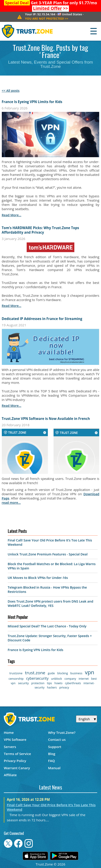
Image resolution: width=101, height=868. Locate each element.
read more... (12, 215)
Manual (54, 768)
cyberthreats (73, 683)
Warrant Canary (17, 768)
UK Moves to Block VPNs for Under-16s (38, 578)
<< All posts (11, 91)
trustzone (16, 673)
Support (55, 747)
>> (50, 8)
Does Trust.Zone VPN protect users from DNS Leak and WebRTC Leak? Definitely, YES (50, 603)
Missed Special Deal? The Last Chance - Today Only (47, 626)
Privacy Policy (15, 761)
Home (9, 732)
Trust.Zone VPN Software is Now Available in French (46, 419)
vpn (90, 672)
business (76, 673)
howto (58, 683)
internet (84, 679)
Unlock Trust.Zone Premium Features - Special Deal (48, 554)
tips (49, 683)
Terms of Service (17, 754)
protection (38, 683)
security (23, 683)
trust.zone (35, 673)
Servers (10, 747)
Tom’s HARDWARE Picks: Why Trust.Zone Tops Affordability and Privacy (40, 230)
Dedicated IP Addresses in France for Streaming (42, 319)
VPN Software (15, 739)
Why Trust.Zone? (62, 732)
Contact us (57, 739)
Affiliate (10, 775)
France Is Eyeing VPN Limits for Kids (32, 102)
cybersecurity (37, 678)
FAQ (52, 761)
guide (51, 673)
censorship (16, 679)
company (70, 679)
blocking (63, 673)
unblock (56, 679)
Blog (52, 754)
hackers (52, 687)
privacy (64, 687)
